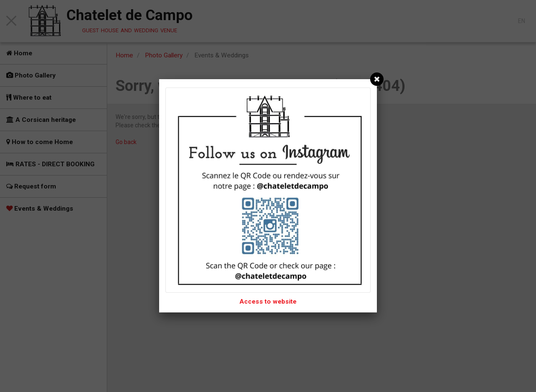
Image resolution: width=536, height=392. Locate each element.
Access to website (268, 302)
